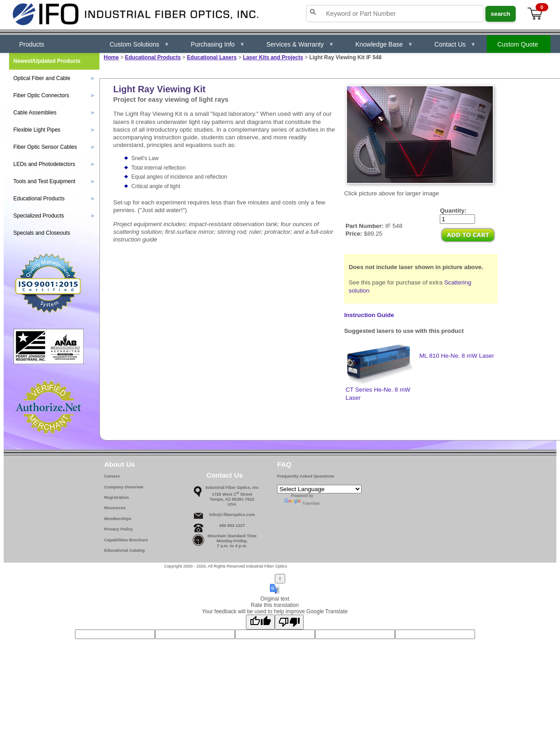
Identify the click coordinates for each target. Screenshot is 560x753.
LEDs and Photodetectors (54, 164)
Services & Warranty (300, 44)
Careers (112, 476)
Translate (302, 503)
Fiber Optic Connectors (54, 95)
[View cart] (536, 14)
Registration (117, 497)
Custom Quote (518, 44)
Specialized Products (54, 216)
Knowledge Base (384, 44)
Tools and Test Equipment (54, 181)
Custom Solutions (140, 44)
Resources (115, 508)
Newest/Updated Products (47, 61)
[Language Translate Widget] (319, 489)
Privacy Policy (119, 529)
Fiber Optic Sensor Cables (54, 147)
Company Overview (124, 487)
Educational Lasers (212, 57)
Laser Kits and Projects (273, 57)
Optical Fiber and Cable (54, 78)
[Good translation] (260, 622)
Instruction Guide (369, 315)
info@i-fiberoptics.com (232, 515)
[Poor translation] (289, 622)
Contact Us (455, 44)
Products (32, 44)
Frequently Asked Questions (306, 476)
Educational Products (153, 57)
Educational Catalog (125, 550)
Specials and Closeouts (42, 233)
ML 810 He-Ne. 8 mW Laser (457, 356)
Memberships (118, 519)
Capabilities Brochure (126, 540)
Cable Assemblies (54, 113)
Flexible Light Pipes (54, 130)
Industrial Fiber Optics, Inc (232, 488)
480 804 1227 (232, 526)
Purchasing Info (218, 44)
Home (111, 57)
